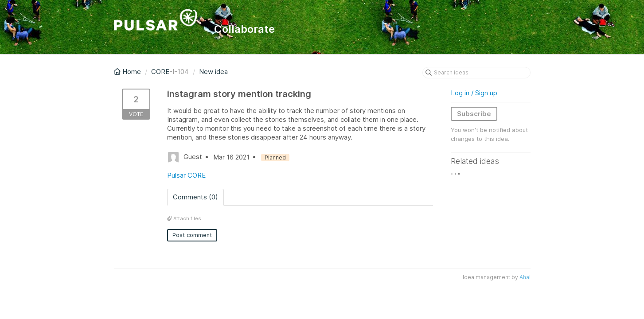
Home (128, 72)
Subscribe (474, 114)
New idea (213, 72)
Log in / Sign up (474, 93)
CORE (160, 72)
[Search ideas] (476, 73)
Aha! (525, 277)
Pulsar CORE (186, 175)
